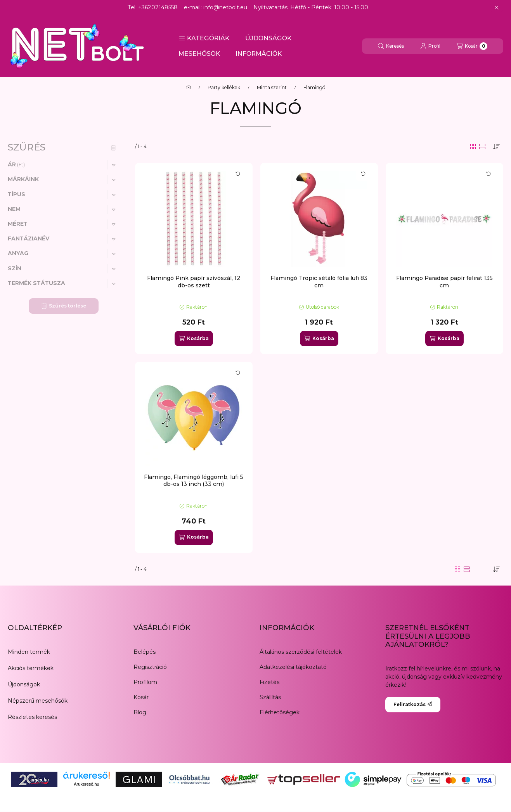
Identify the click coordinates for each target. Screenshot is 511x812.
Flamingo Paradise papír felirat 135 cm (444, 282)
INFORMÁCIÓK (259, 54)
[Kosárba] (194, 339)
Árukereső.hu (86, 784)
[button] (204, 38)
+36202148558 (158, 7)
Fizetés (269, 682)
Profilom (145, 682)
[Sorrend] (496, 147)
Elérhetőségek (280, 712)
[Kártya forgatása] (238, 174)
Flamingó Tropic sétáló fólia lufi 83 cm (319, 282)
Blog (140, 712)
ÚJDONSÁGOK (268, 38)
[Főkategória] (189, 88)
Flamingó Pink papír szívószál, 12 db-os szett (194, 282)
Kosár (141, 697)
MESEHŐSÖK (199, 54)
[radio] (482, 147)
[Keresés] (391, 46)
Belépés (145, 652)
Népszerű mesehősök (38, 701)
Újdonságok (24, 684)
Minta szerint (272, 88)
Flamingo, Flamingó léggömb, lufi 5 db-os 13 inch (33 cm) (194, 480)
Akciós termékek (31, 668)
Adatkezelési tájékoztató (293, 667)
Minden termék (29, 652)
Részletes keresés (32, 717)
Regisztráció (150, 667)
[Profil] (430, 46)
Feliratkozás (413, 704)
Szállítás (270, 697)
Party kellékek (224, 88)
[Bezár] (496, 8)
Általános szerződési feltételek (301, 652)
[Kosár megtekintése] (472, 46)
